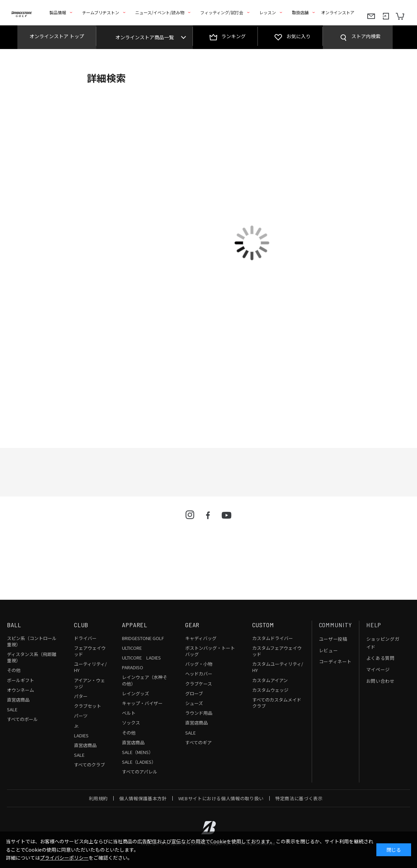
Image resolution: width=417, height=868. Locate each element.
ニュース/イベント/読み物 (160, 12)
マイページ (378, 669)
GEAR (193, 625)
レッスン (268, 12)
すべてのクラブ (89, 765)
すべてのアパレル (140, 772)
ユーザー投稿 (333, 639)
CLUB (81, 625)
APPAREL (135, 625)
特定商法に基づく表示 (299, 798)
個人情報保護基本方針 (143, 798)
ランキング (234, 36)
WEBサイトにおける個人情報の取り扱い (221, 798)
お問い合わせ (381, 681)
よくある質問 (381, 658)
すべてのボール (22, 719)
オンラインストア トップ (57, 36)
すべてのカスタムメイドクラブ (277, 703)
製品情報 (58, 12)
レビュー (329, 650)
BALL (14, 625)
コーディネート (336, 661)
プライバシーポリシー (64, 858)
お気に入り (299, 36)
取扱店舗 (300, 12)
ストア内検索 (366, 36)
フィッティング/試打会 (222, 12)
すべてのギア (198, 742)
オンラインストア (338, 12)
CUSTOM (263, 625)
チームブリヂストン (101, 12)
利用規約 (99, 798)
